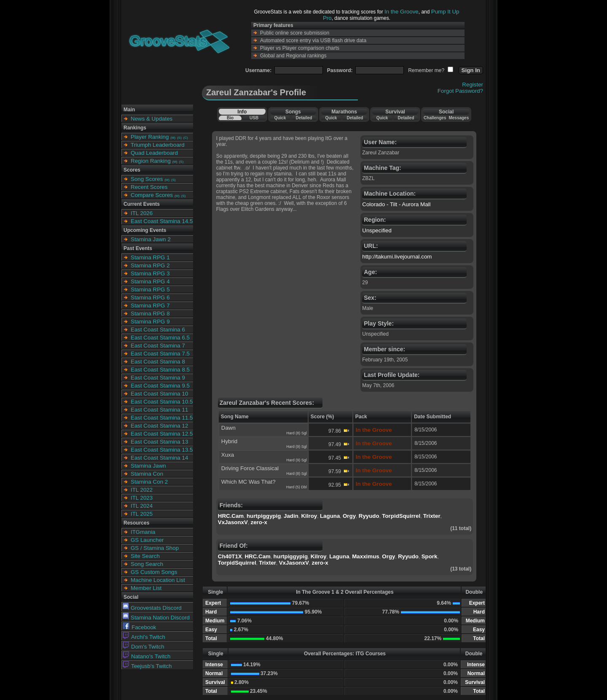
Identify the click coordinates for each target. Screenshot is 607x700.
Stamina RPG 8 (150, 314)
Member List (146, 588)
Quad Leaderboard (154, 153)
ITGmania (143, 532)
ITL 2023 (142, 498)
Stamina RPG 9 (150, 322)
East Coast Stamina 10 (159, 394)
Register (473, 85)
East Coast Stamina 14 (159, 458)
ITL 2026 (142, 213)
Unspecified (377, 230)
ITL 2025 (142, 514)
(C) (186, 138)
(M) (173, 138)
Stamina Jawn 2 (151, 239)
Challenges (435, 118)
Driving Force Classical (250, 468)
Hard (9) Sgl (297, 447)
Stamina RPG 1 (150, 257)
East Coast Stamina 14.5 (162, 221)
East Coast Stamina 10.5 (162, 402)
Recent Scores (149, 187)
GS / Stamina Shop (155, 548)
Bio (230, 118)
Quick (280, 118)
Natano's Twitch (146, 656)
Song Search (147, 564)
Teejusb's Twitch (147, 666)
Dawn (228, 428)
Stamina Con (147, 474)
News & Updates (152, 119)
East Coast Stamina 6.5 (160, 338)
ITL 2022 (142, 490)
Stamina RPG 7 (150, 306)
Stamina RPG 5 (150, 289)
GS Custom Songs (154, 572)
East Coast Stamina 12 (159, 426)
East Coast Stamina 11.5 (162, 418)
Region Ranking (151, 161)
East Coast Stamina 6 (158, 330)
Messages (459, 118)
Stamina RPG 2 (150, 265)
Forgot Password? (460, 91)
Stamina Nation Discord (156, 618)
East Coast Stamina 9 (158, 378)
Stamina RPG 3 (150, 273)
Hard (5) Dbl (297, 487)
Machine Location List (158, 580)
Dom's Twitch (144, 647)
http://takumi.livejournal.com (397, 257)
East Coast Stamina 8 (158, 362)
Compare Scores (152, 195)
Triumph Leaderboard (158, 145)
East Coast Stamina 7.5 (160, 354)
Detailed (304, 118)
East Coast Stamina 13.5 (162, 450)
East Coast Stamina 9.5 (160, 386)
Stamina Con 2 (149, 482)
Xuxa (228, 455)
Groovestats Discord (152, 608)
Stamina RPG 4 (150, 281)
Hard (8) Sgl (297, 433)
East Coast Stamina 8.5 (160, 370)
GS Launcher (147, 540)
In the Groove (402, 12)
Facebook (140, 627)
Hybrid (230, 441)
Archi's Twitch (144, 637)
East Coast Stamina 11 (159, 410)
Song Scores (147, 179)
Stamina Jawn (148, 466)
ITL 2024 (142, 506)
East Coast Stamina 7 (158, 346)
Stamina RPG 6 (150, 297)
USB (254, 118)
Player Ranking (150, 137)
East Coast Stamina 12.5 (162, 434)
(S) (179, 138)
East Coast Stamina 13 (159, 442)
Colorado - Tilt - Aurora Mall (396, 204)
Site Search (145, 556)
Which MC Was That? (248, 482)
